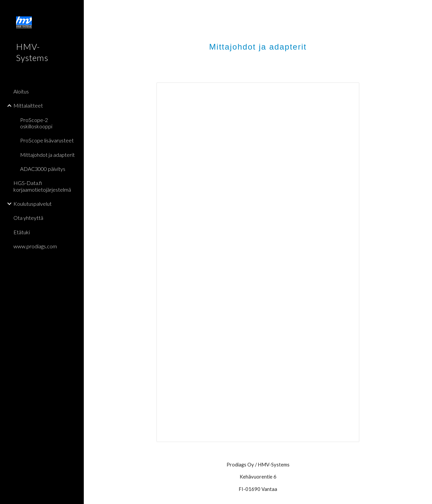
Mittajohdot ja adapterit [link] (47, 155)
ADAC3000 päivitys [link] (43, 169)
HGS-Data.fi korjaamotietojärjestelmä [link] (42, 186)
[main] (258, 42)
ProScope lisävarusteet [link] (47, 140)
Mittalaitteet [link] (28, 105)
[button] (424, 9)
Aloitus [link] (21, 91)
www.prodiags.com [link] (35, 246)
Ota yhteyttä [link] (28, 218)
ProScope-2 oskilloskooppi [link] (36, 123)
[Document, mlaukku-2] (258, 262)
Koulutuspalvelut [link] (33, 204)
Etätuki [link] (22, 232)
